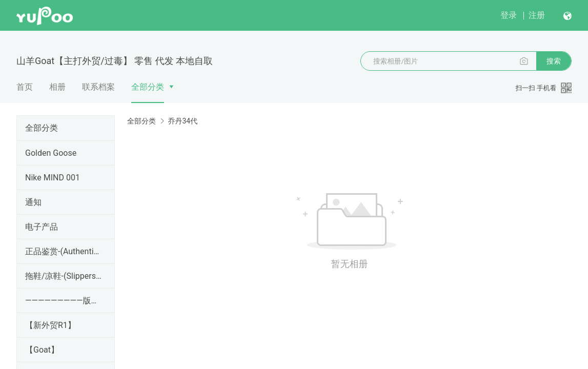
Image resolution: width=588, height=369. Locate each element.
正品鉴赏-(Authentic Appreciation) (64, 251)
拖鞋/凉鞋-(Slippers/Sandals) (64, 276)
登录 (509, 15)
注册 (537, 15)
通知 (33, 202)
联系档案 (98, 87)
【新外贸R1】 (50, 325)
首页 (25, 87)
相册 (57, 87)
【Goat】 (42, 350)
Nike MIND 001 (53, 178)
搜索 (554, 61)
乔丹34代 (183, 121)
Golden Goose (51, 153)
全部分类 (148, 87)
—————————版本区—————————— (64, 301)
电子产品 (42, 227)
